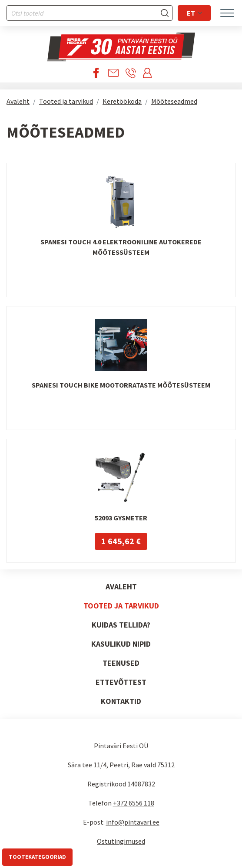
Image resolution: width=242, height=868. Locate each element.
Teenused (121, 663)
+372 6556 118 (134, 803)
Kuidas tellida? (121, 625)
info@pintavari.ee (133, 822)
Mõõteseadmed (174, 101)
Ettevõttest (121, 682)
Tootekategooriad (37, 857)
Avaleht (18, 101)
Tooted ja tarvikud (66, 101)
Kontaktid (121, 701)
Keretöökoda (122, 101)
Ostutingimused (121, 841)
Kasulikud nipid (121, 644)
